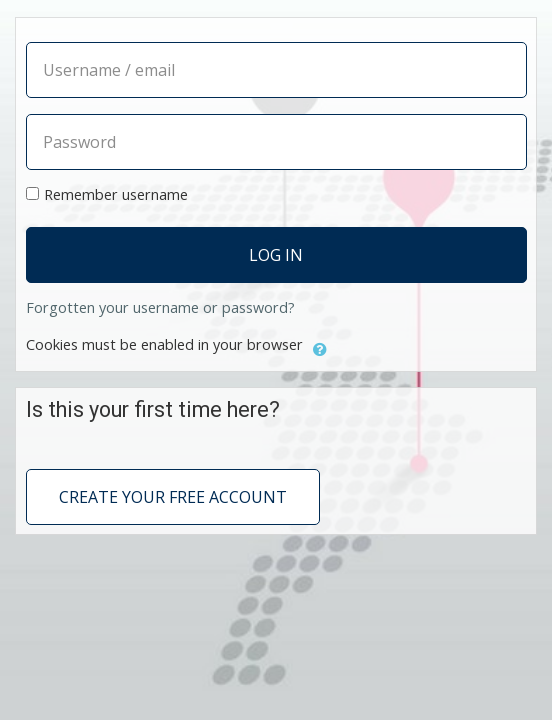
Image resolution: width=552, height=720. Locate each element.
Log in (276, 255)
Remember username (116, 194)
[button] (320, 346)
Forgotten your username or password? (160, 307)
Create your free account (173, 497)
